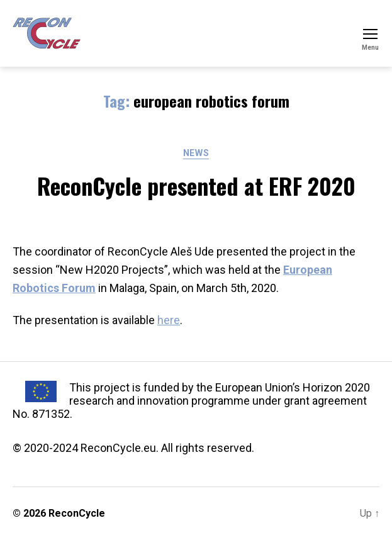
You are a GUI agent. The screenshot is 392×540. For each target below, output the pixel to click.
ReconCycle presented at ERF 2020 (196, 185)
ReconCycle (77, 513)
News (196, 153)
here (169, 320)
